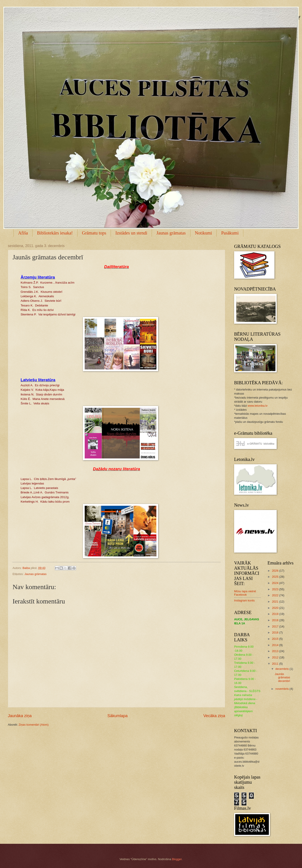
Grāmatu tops (94, 233)
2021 (276, 602)
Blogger (177, 859)
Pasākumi (230, 233)
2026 (276, 571)
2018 (276, 620)
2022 (276, 595)
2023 (276, 589)
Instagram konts (244, 600)
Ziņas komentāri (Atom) (34, 725)
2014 (276, 645)
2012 (276, 657)
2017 (276, 626)
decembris (282, 669)
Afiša (23, 233)
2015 (276, 639)
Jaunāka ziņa (20, 716)
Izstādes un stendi (131, 233)
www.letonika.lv (258, 406)
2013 (276, 651)
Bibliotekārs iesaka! (55, 233)
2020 (276, 608)
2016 (276, 633)
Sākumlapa (117, 716)
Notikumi (204, 233)
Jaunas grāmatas (171, 233)
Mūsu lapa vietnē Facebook (245, 593)
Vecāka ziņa (214, 716)
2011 (276, 664)
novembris (282, 689)
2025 (276, 577)
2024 (276, 583)
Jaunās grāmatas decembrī (282, 677)
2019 (276, 614)
